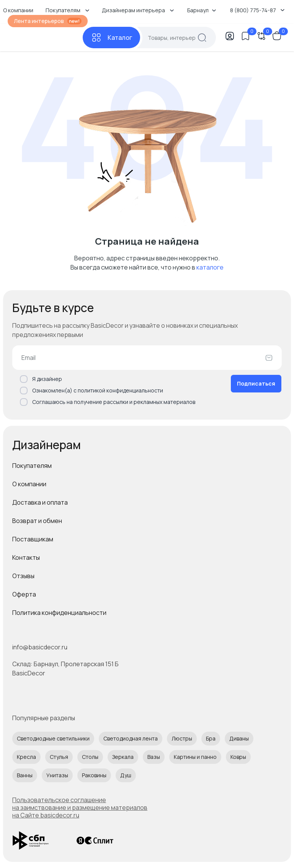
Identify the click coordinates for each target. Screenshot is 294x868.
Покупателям (32, 466)
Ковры (238, 757)
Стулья (59, 757)
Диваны (239, 738)
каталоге (210, 267)
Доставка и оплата (40, 502)
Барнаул (202, 10)
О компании (29, 484)
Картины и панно (195, 757)
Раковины (94, 775)
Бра (211, 738)
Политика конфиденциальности (59, 613)
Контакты (26, 557)
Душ (126, 775)
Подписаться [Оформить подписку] (256, 383)
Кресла (26, 757)
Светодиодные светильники (53, 738)
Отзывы (23, 576)
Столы (90, 757)
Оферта (24, 594)
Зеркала (123, 757)
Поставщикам (33, 539)
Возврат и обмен (37, 521)
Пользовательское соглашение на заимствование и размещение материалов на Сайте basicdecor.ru (80, 808)
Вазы (154, 757)
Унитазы (57, 775)
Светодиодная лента (131, 738)
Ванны (25, 775)
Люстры (182, 738)
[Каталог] (111, 38)
